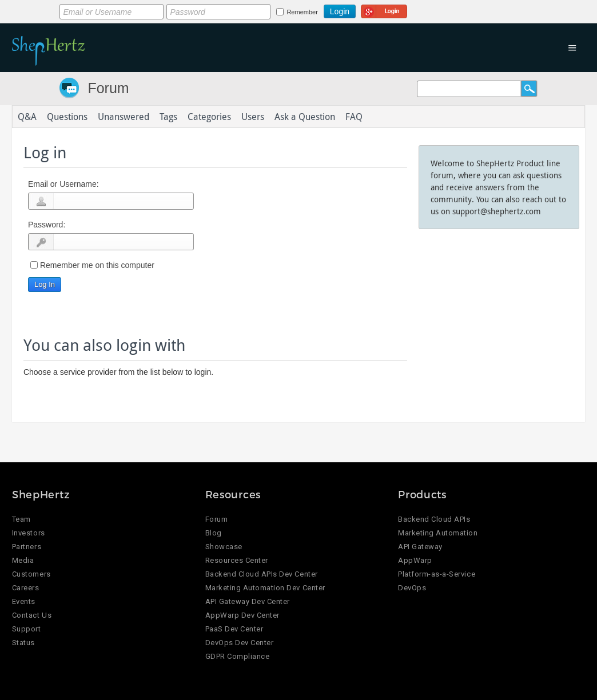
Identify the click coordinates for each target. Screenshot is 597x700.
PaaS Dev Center (234, 629)
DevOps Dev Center (240, 643)
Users (253, 117)
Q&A (27, 117)
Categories (209, 117)
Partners (27, 547)
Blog (214, 533)
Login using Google (384, 10)
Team (21, 519)
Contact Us (32, 615)
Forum (108, 88)
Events (24, 601)
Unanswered (124, 117)
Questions (67, 117)
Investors (29, 533)
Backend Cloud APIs (434, 519)
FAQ (354, 117)
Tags (168, 117)
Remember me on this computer (97, 265)
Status (23, 643)
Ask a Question (305, 117)
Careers (26, 588)
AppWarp (415, 560)
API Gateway (420, 547)
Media (23, 560)
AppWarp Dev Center (242, 615)
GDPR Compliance (238, 656)
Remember (302, 12)
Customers (31, 574)
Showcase (224, 547)
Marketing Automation (438, 533)
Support (27, 629)
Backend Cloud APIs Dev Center (262, 574)
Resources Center (237, 560)
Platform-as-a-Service (437, 574)
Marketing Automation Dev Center (265, 588)
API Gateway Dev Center (248, 601)
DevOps (412, 588)
